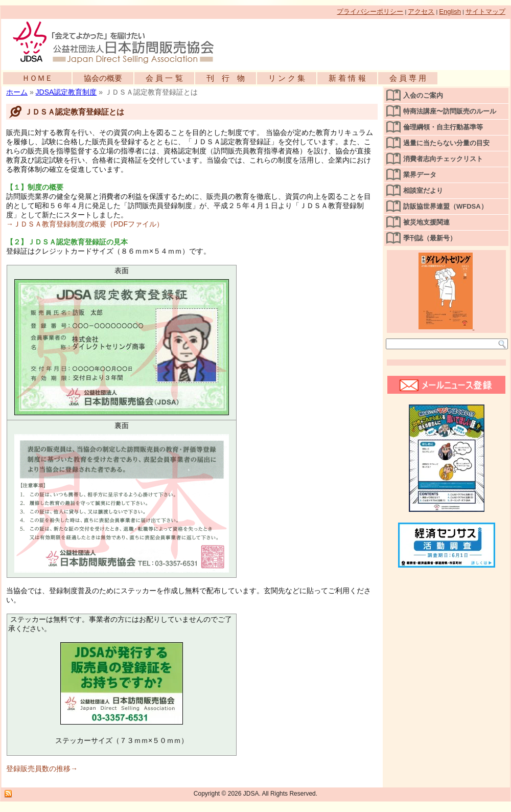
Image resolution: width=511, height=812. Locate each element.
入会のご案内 (423, 95)
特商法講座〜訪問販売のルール (450, 111)
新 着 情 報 (347, 78)
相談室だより (423, 190)
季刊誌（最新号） (430, 238)
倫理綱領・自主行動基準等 (443, 127)
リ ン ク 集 (287, 78)
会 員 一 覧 (164, 78)
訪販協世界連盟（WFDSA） (445, 206)
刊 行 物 (226, 78)
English (450, 12)
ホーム (17, 92)
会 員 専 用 (408, 78)
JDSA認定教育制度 (66, 92)
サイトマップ (485, 12)
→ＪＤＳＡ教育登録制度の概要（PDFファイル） (85, 224)
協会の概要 (103, 78)
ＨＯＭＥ (37, 78)
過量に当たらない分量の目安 (446, 143)
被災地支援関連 (426, 222)
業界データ (420, 175)
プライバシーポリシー (370, 12)
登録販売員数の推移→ (42, 769)
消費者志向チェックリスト (443, 159)
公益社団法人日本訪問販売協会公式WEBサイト (119, 42)
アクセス (421, 12)
